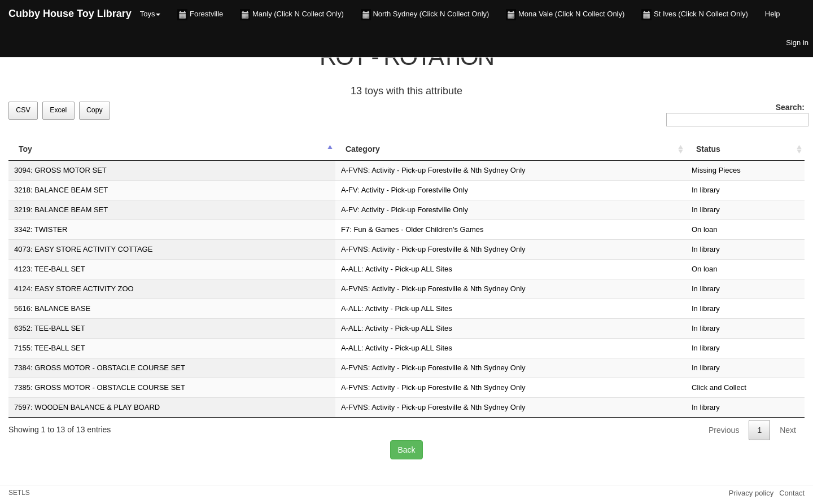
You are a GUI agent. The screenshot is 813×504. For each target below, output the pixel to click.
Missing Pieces (716, 170)
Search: (735, 115)
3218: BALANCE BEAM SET (61, 190)
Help (773, 14)
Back (406, 450)
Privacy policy (751, 493)
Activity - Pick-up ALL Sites (409, 269)
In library (706, 190)
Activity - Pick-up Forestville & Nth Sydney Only (448, 170)
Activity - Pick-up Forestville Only (415, 190)
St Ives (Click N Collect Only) (695, 15)
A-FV (349, 190)
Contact (792, 493)
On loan (705, 229)
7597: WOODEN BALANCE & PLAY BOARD (87, 407)
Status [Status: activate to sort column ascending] (708, 149)
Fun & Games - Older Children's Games (418, 229)
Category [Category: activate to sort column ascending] (363, 149)
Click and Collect (719, 387)
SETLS (19, 493)
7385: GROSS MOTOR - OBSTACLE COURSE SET (100, 387)
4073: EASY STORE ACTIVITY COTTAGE (83, 249)
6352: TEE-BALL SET (50, 328)
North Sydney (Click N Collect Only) (425, 15)
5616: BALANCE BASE (52, 308)
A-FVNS (355, 170)
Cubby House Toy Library (70, 14)
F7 (345, 229)
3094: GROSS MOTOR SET (60, 170)
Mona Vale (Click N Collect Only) (565, 15)
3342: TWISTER (41, 229)
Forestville (200, 15)
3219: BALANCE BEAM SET (61, 210)
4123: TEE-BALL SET (50, 269)
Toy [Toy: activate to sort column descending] (25, 149)
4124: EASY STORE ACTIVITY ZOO (74, 289)
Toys (150, 14)
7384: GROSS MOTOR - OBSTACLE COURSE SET (100, 368)
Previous (724, 430)
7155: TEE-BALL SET (50, 348)
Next (788, 430)
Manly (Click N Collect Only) (292, 15)
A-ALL (351, 269)
